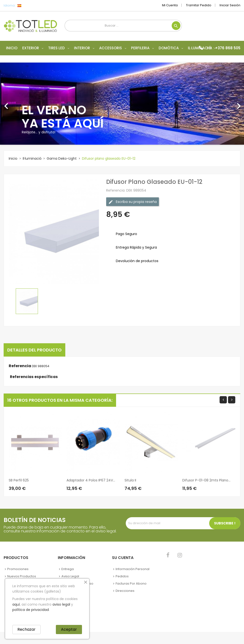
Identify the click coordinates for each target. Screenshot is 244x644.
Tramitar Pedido (199, 5)
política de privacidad (31, 610)
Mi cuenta (170, 5)
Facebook (168, 555)
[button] (18, 104)
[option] (122, 104)
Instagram (180, 555)
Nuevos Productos (22, 576)
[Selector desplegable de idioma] (30, 6)
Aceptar (69, 629)
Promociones (18, 569)
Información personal (133, 569)
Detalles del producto (34, 350)
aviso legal (61, 604)
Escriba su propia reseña (133, 202)
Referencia (20, 366)
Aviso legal (70, 576)
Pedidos (122, 576)
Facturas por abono (131, 583)
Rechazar (26, 629)
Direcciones (125, 591)
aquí (16, 604)
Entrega (68, 569)
